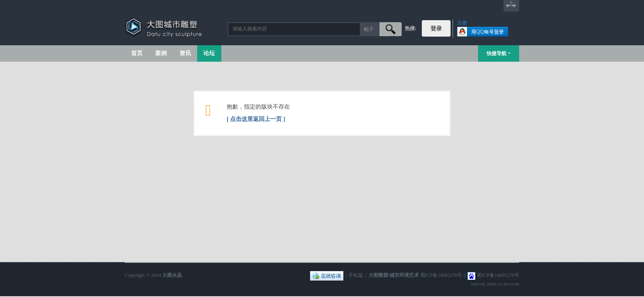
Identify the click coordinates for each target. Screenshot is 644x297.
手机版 (356, 275)
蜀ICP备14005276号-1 (443, 275)
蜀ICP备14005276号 (498, 275)
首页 (137, 53)
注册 (462, 23)
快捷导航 (497, 53)
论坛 (209, 53)
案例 (161, 53)
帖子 (369, 29)
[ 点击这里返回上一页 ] (256, 119)
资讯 (185, 53)
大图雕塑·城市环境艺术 (394, 275)
